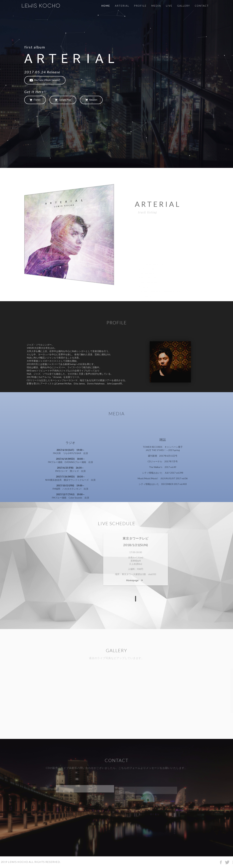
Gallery (184, 6)
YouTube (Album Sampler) (45, 80)
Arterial (122, 6)
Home (106, 6)
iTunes (35, 100)
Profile (140, 6)
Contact (202, 6)
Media (156, 6)
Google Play (63, 100)
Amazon (91, 100)
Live (169, 6)
